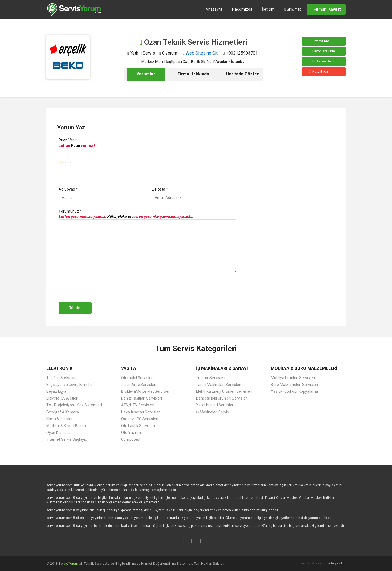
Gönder (75, 308)
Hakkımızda (242, 9)
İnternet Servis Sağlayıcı (67, 439)
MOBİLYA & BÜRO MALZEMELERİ (304, 368)
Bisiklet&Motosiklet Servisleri (146, 391)
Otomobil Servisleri (137, 378)
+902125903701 (241, 53)
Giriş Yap (293, 9)
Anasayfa (214, 9)
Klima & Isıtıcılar (59, 419)
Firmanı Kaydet (326, 9)
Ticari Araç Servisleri (139, 385)
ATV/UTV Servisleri (138, 405)
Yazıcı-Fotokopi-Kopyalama (294, 391)
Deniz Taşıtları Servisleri (142, 398)
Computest (131, 439)
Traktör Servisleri (211, 378)
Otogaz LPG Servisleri (140, 419)
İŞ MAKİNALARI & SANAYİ (222, 368)
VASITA (129, 368)
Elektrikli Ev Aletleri (62, 398)
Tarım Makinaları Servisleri (219, 385)
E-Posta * (160, 189)
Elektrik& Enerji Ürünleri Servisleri (224, 391)
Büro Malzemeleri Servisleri (294, 385)
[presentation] (99, 288)
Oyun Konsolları (59, 433)
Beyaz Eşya (56, 391)
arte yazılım (337, 563)
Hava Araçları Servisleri (141, 412)
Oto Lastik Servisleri (138, 426)
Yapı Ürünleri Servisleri (215, 405)
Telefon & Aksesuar (63, 378)
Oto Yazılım (131, 433)
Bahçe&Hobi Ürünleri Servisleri (222, 398)
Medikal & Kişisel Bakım (66, 426)
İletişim (268, 9)
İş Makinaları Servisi (213, 412)
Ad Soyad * (68, 189)
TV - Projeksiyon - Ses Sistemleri (74, 405)
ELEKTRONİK (59, 368)
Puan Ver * (68, 140)
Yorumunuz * (70, 211)
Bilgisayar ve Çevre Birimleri (70, 385)
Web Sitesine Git (200, 53)
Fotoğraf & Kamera (63, 412)
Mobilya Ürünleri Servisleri (293, 378)
